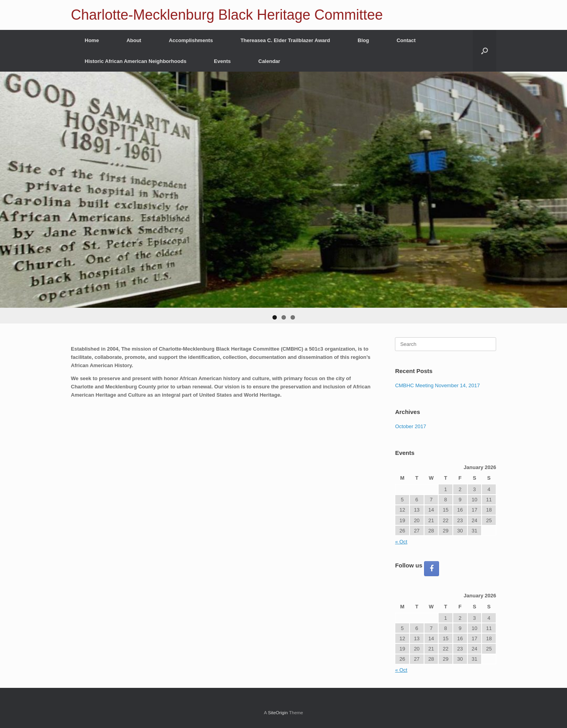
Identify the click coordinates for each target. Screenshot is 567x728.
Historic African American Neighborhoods (135, 61)
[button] (485, 51)
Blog (363, 40)
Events (222, 61)
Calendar (269, 61)
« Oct (401, 542)
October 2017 (410, 426)
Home (92, 40)
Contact (406, 40)
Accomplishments (191, 40)
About (134, 40)
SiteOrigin (278, 713)
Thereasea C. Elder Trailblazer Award (285, 40)
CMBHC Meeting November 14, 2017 (437, 385)
